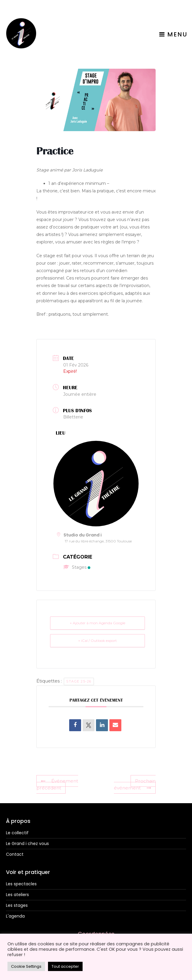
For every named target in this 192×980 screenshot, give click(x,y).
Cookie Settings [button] (26, 966)
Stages (77, 567)
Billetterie (73, 417)
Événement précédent (57, 784)
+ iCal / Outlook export (97, 641)
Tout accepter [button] (65, 966)
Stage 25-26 (79, 681)
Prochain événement (135, 784)
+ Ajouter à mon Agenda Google (97, 623)
